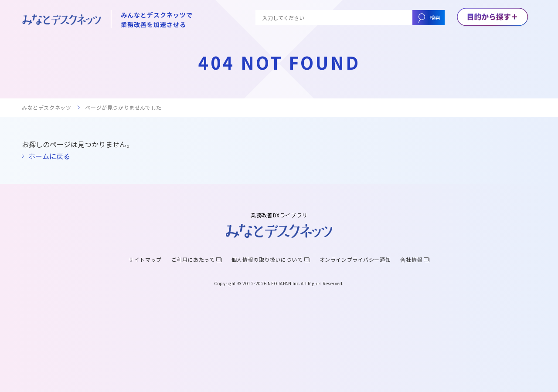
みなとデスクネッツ (46, 108)
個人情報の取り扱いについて (267, 259)
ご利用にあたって (193, 259)
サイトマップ (145, 259)
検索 (435, 17)
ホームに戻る (49, 156)
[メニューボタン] (492, 17)
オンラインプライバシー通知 (355, 259)
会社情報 (411, 259)
